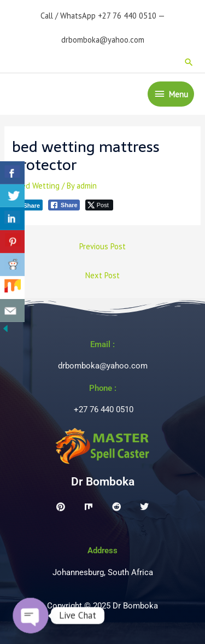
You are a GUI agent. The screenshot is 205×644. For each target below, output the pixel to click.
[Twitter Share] (99, 205)
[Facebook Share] (64, 205)
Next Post (102, 275)
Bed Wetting (38, 186)
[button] (189, 62)
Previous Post (102, 246)
